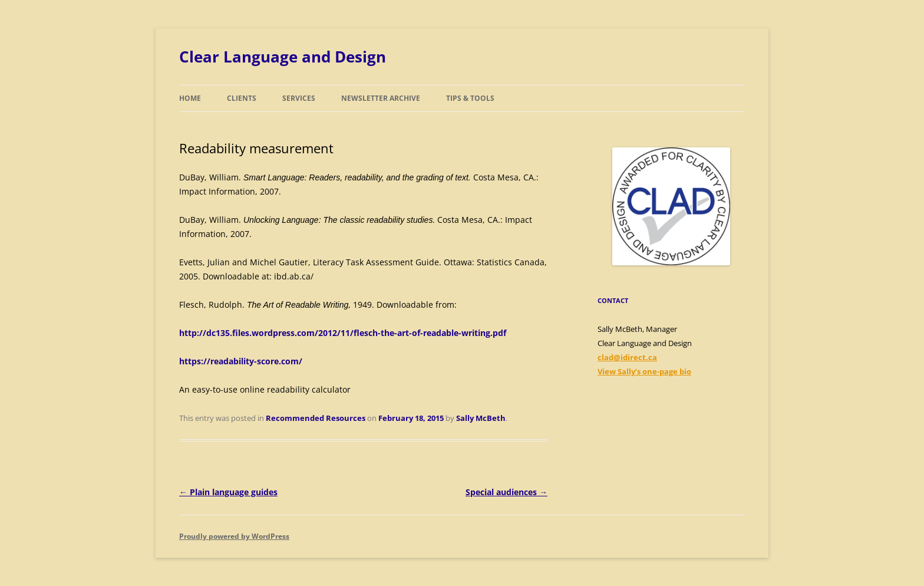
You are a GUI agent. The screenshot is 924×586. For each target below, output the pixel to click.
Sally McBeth (481, 418)
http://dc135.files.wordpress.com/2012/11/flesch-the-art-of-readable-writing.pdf (343, 333)
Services (299, 98)
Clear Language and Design (283, 57)
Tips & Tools (470, 98)
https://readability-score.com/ (241, 361)
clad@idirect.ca (627, 357)
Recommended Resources (316, 418)
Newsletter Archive (381, 98)
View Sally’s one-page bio (644, 371)
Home (190, 98)
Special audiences (506, 492)
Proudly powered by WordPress (234, 536)
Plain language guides (228, 492)
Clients (242, 98)
